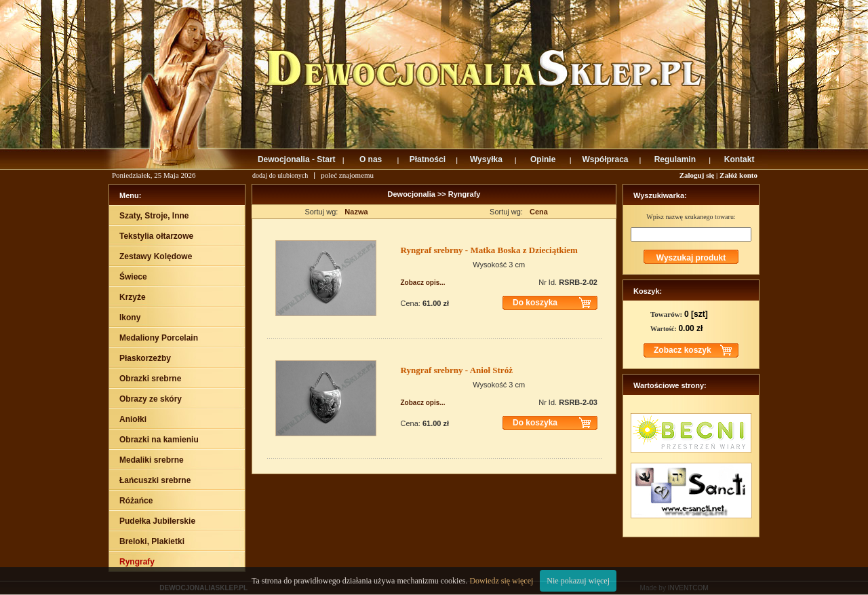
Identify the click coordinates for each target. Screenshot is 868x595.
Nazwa (356, 212)
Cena (539, 212)
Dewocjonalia (413, 194)
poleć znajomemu (347, 175)
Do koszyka (535, 303)
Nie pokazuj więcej (578, 581)
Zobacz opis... (423, 283)
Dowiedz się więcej (501, 581)
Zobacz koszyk (683, 350)
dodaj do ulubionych (280, 175)
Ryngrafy (465, 194)
